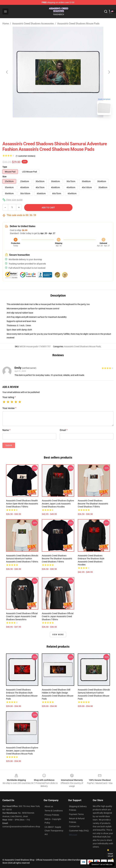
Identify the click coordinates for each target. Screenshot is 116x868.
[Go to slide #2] (66, 124)
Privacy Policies (52, 815)
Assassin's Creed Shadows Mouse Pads (78, 24)
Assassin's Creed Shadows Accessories (33, 24)
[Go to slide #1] (50, 124)
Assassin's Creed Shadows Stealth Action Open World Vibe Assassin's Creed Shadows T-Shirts (22, 504)
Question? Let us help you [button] (102, 864)
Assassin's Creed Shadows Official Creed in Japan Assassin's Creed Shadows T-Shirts (58, 616)
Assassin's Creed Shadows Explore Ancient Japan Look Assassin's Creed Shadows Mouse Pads (22, 751)
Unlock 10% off (110, 855)
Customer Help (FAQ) (79, 831)
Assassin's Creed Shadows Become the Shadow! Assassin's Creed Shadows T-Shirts (93, 504)
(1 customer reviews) (26, 156)
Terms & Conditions (54, 811)
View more (58, 635)
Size (4, 177)
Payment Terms (76, 814)
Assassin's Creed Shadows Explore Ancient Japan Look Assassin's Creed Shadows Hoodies (58, 504)
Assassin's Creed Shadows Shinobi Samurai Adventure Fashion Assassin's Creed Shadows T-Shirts (22, 559)
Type (5, 167)
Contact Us (74, 826)
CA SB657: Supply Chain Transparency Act (54, 831)
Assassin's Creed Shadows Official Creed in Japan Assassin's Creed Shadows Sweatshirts (22, 616)
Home (6, 24)
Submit (9, 445)
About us (49, 806)
